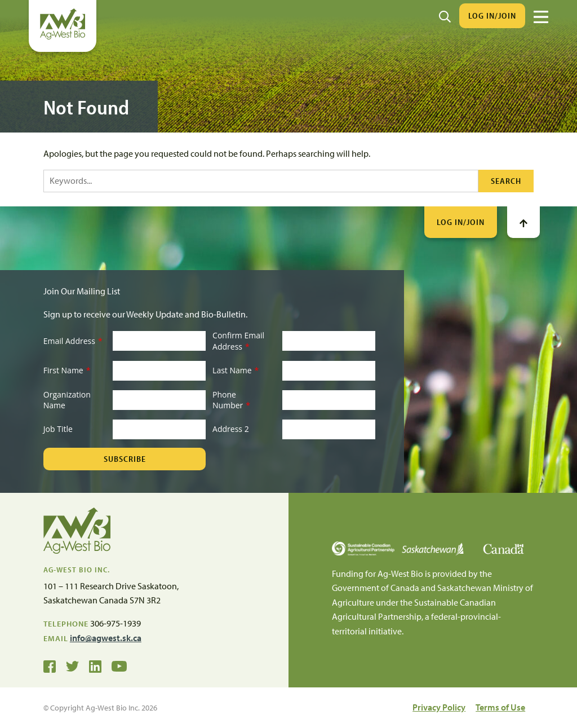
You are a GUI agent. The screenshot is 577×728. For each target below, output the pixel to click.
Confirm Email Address (238, 341)
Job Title (58, 429)
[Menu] (541, 17)
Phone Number (231, 400)
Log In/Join (492, 16)
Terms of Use (500, 707)
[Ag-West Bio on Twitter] (72, 665)
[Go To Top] (523, 222)
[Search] (445, 16)
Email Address (73, 341)
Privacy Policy (439, 707)
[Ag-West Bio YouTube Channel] (119, 665)
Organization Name (67, 400)
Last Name (236, 370)
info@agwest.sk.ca (106, 638)
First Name (67, 370)
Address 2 (231, 429)
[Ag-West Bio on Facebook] (50, 665)
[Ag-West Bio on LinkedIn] (95, 665)
